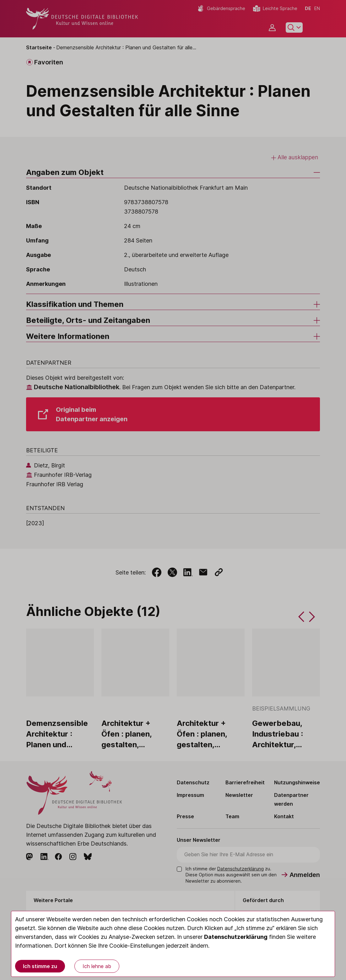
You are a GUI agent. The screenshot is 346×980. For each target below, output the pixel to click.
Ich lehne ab (97, 966)
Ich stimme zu (40, 966)
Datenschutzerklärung (236, 937)
